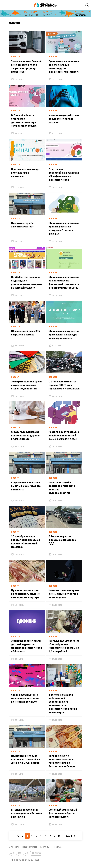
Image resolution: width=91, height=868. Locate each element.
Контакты (45, 849)
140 (73, 838)
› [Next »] (77, 838)
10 (59, 838)
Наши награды (30, 849)
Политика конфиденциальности (25, 862)
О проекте (14, 849)
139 (68, 838)
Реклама (57, 849)
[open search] (87, 5)
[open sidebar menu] (4, 5)
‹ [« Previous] (14, 838)
